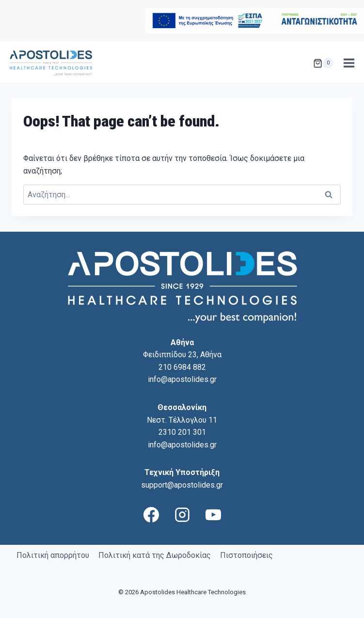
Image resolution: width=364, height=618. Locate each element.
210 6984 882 (182, 367)
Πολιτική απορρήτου (53, 555)
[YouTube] (213, 515)
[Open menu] (349, 63)
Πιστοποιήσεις (246, 555)
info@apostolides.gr (182, 379)
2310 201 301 (182, 432)
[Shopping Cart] (323, 63)
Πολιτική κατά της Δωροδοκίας (155, 555)
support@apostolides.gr (182, 485)
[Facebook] (151, 515)
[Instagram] (182, 515)
